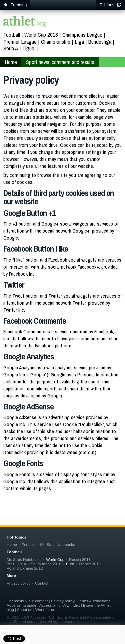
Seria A (11, 48)
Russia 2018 (80, 559)
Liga (79, 42)
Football (12, 35)
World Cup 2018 (41, 35)
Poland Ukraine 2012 (25, 568)
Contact (42, 583)
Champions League (82, 35)
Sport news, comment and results (60, 62)
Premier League (20, 42)
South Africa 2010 (46, 564)
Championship (56, 42)
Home (11, 62)
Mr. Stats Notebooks (57, 544)
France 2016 (90, 564)
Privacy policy (18, 583)
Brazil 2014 (16, 564)
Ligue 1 (30, 48)
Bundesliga (100, 42)
